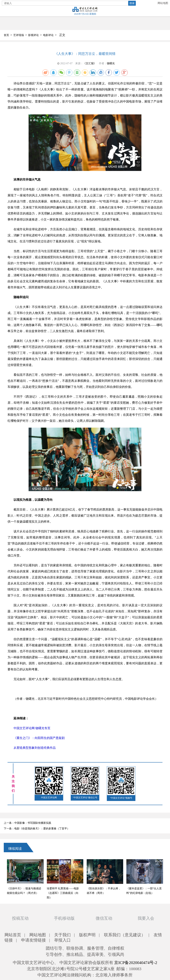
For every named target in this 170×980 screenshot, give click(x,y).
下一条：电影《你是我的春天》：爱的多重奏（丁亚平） (37, 829)
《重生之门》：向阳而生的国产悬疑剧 (39, 738)
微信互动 (104, 918)
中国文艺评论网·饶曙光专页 (32, 728)
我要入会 (146, 918)
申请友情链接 (33, 940)
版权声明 (87, 935)
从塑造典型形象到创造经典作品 (35, 748)
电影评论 (48, 35)
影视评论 (33, 35)
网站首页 (13, 935)
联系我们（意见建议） (125, 935)
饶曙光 (111, 63)
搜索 (132, 3)
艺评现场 (19, 35)
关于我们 (62, 935)
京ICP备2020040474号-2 (136, 963)
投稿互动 (20, 918)
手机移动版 (64, 918)
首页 (6, 35)
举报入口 (62, 940)
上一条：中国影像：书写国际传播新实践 (27, 823)
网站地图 (163, 3)
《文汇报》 (90, 63)
